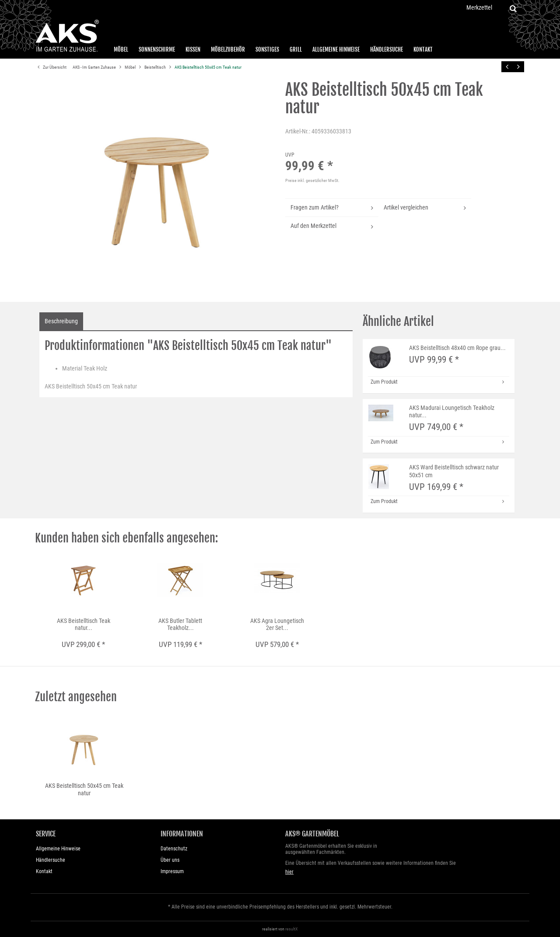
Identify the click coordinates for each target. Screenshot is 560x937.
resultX (292, 929)
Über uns (170, 860)
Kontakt (423, 49)
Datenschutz (174, 849)
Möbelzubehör (228, 49)
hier (289, 872)
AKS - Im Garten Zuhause (95, 67)
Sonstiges (267, 49)
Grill (296, 49)
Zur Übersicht (51, 67)
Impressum (172, 871)
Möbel (121, 49)
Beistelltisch (156, 67)
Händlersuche (387, 49)
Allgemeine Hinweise (336, 49)
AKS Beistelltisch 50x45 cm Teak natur (208, 67)
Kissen (193, 49)
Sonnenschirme (157, 49)
